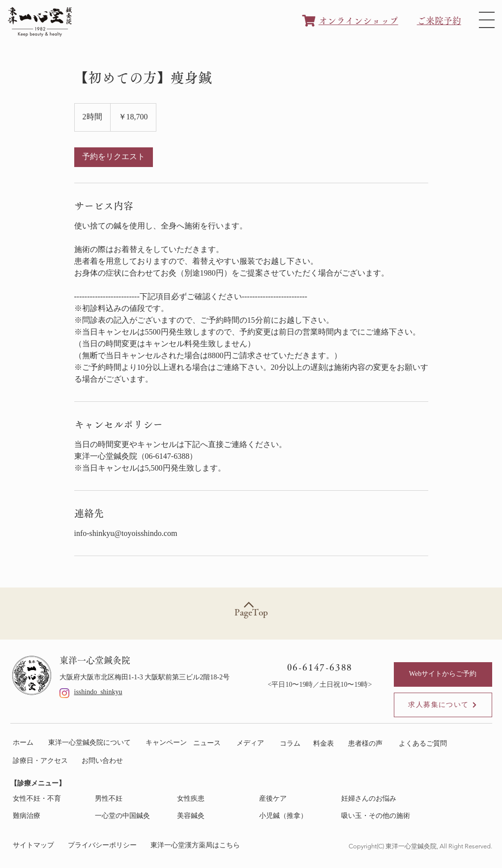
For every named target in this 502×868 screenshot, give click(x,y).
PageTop (251, 612)
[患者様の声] (368, 744)
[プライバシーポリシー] (104, 846)
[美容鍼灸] (213, 816)
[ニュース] (207, 743)
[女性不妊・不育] (49, 799)
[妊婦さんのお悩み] (377, 799)
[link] (114, 157)
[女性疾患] (213, 799)
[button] (487, 20)
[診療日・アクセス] (43, 761)
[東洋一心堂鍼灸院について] (92, 743)
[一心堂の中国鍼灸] (131, 816)
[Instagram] (64, 693)
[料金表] (326, 744)
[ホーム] (25, 743)
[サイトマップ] (36, 846)
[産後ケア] (295, 799)
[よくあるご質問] (425, 744)
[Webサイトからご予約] (443, 674)
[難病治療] (49, 816)
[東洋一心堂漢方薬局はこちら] (197, 846)
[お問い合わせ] (104, 761)
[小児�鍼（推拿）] (295, 816)
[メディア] (251, 743)
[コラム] (291, 744)
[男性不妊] (131, 799)
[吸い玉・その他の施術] (377, 816)
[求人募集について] (443, 705)
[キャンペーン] (167, 743)
